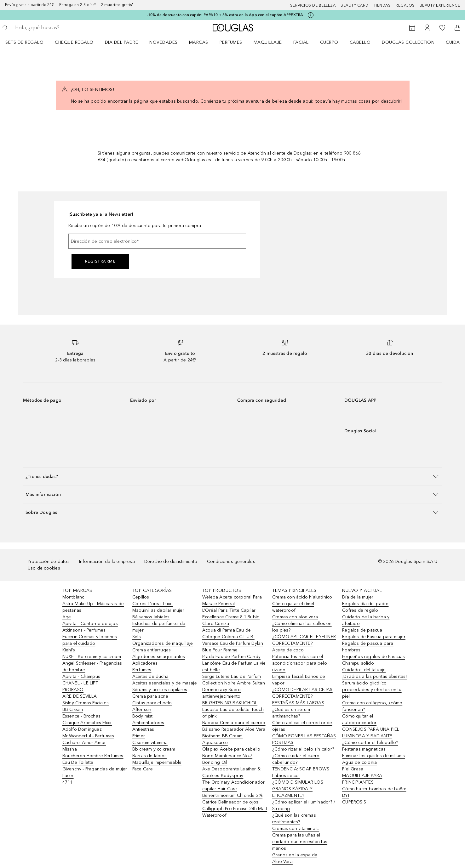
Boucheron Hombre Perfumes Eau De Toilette (93, 759)
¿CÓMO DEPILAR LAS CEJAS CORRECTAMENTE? (302, 693)
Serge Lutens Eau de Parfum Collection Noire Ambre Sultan (234, 680)
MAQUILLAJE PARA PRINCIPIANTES (362, 779)
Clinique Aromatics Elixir (87, 723)
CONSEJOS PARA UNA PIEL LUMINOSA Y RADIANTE (371, 733)
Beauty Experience (440, 5)
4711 (68, 782)
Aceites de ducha (150, 676)
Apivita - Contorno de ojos (90, 624)
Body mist (143, 716)
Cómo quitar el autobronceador (359, 719)
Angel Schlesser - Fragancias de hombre (92, 667)
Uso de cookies (44, 568)
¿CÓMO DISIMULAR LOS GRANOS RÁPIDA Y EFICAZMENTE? (298, 789)
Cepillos (141, 597)
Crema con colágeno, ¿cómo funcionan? (372, 706)
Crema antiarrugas (152, 650)
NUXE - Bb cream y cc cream (92, 657)
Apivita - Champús (81, 676)
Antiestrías (143, 729)
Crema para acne (150, 696)
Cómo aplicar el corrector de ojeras (302, 726)
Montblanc (73, 597)
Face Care (143, 769)
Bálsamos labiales (151, 617)
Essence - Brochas (81, 716)
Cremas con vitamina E (296, 828)
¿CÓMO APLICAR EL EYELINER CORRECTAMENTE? (304, 640)
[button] (233, 476)
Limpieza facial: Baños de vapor (299, 680)
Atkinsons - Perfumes (84, 630)
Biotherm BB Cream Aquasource (222, 739)
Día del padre (122, 42)
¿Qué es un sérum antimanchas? (291, 713)
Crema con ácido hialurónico (302, 597)
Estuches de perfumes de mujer (159, 627)
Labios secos (286, 776)
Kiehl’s (69, 650)
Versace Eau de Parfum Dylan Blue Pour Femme (233, 647)
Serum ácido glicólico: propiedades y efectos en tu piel (372, 690)
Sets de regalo (24, 42)
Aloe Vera (282, 862)
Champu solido (358, 663)
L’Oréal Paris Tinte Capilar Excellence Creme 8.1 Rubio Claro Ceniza (231, 617)
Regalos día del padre (365, 604)
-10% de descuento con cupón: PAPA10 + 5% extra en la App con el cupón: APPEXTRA (225, 15)
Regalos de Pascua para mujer (374, 637)
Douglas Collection (408, 42)
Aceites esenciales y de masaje (165, 683)
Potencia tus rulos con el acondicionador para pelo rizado (300, 663)
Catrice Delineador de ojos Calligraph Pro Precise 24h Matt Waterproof (235, 809)
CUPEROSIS (354, 802)
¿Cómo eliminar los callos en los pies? (302, 627)
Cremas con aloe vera (295, 617)
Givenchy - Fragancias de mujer (95, 769)
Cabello (360, 42)
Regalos (405, 5)
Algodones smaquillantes (159, 657)
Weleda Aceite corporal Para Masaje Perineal (232, 600)
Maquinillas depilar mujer (158, 610)
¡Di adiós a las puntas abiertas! (374, 676)
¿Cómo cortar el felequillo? (370, 743)
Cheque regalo (74, 42)
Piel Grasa (353, 769)
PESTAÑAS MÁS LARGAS (298, 703)
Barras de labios (149, 756)
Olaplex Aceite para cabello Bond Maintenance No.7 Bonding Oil (231, 756)
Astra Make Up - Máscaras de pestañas (93, 607)
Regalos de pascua (362, 630)
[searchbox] (61, 28)
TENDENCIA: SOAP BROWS (301, 769)
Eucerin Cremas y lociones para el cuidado (90, 640)
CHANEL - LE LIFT (80, 683)
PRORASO (73, 690)
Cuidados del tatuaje (364, 670)
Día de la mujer (358, 597)
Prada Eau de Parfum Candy (231, 657)
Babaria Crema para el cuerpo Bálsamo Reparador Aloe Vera (234, 726)
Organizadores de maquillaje (163, 643)
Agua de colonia (359, 762)
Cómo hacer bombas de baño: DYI (374, 792)
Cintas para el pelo (152, 703)
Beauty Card (355, 5)
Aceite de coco (288, 650)
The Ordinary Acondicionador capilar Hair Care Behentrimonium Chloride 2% (233, 789)
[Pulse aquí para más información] (311, 15)
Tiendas (382, 5)
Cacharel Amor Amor (84, 743)
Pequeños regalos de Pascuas (373, 657)
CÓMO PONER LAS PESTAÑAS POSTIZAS (304, 739)
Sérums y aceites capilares (160, 690)
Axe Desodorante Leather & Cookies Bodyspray (231, 772)
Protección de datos (49, 562)
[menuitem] (29, 42)
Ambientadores (148, 723)
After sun (142, 709)
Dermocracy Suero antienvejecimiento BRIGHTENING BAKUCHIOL (230, 696)
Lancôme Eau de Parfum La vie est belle (234, 667)
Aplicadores (145, 663)
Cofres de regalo (360, 610)
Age (67, 617)
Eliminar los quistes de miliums (373, 756)
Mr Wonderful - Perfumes (88, 736)
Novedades (164, 42)
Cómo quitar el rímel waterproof (293, 607)
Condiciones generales (231, 562)
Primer (139, 736)
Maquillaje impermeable (157, 762)
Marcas (199, 42)
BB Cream (73, 709)
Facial (301, 42)
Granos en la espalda (295, 855)
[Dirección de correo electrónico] (157, 241)
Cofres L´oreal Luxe (153, 604)
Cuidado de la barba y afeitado (366, 620)
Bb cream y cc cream (154, 749)
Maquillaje (268, 42)
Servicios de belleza (313, 5)
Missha (70, 749)
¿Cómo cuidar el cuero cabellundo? (296, 759)
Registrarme (100, 261)
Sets (137, 637)
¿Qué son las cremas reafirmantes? (294, 819)
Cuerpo (329, 42)
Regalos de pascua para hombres (368, 647)
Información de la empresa (107, 562)
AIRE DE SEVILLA (80, 696)
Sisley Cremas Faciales (86, 703)
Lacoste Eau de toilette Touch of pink (233, 713)
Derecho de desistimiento (171, 562)
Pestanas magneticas (364, 749)
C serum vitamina (150, 743)
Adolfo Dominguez (82, 729)
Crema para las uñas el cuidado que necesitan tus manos (300, 842)
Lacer (68, 776)
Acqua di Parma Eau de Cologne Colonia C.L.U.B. (228, 633)
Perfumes (231, 42)
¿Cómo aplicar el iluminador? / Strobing (304, 805)
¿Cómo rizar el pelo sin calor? (303, 749)
